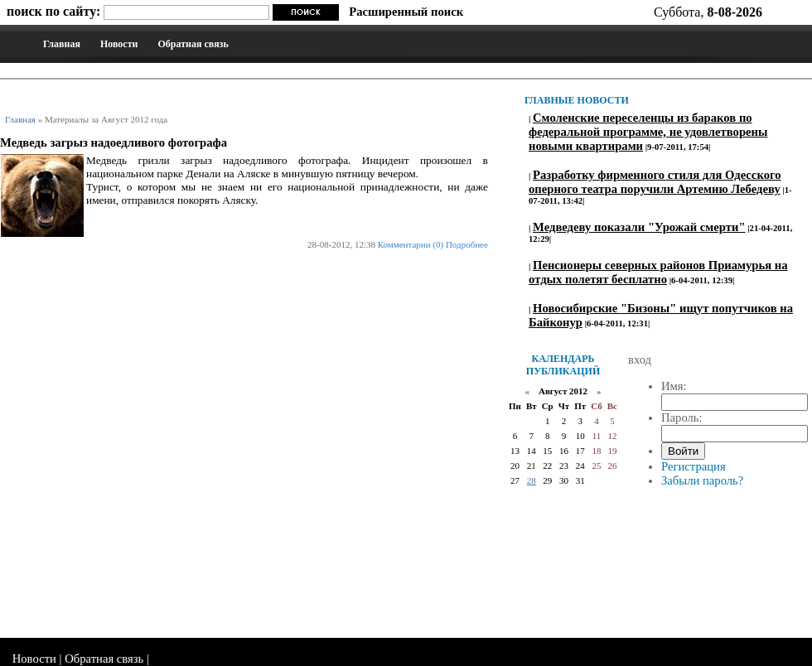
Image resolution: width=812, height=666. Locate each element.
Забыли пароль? (702, 480)
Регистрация (694, 466)
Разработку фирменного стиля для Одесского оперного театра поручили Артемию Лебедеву (655, 182)
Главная (62, 44)
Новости (119, 44)
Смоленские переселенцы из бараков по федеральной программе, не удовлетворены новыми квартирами (648, 132)
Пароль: (682, 417)
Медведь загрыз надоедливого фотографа (114, 142)
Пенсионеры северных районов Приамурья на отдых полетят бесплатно (658, 272)
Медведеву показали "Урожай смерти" (639, 227)
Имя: (674, 386)
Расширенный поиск (406, 12)
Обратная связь (193, 44)
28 (532, 480)
